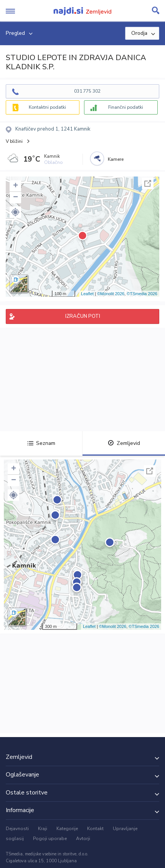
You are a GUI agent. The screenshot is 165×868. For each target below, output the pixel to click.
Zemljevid (124, 443)
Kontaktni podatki (47, 107)
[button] (15, 212)
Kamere (116, 159)
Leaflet (87, 294)
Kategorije (67, 829)
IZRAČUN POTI (83, 316)
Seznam (41, 443)
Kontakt (95, 829)
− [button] (16, 198)
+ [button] (16, 186)
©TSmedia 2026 (142, 294)
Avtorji (83, 839)
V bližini (14, 141)
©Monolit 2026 (111, 294)
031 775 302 (87, 91)
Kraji (43, 829)
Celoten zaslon (148, 183)
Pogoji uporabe (50, 839)
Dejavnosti (17, 829)
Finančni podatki (126, 107)
